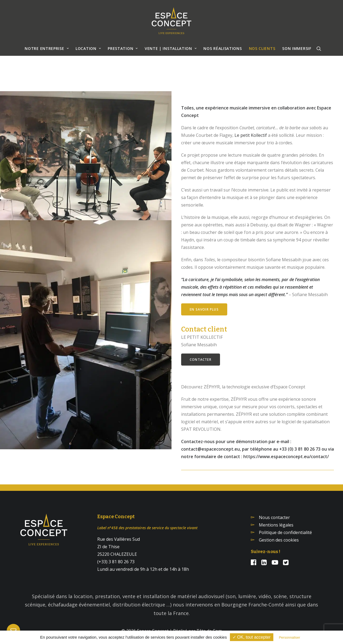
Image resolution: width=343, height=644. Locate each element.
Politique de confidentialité (285, 532)
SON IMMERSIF (297, 48)
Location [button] (88, 48)
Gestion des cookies (279, 540)
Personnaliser (290, 637)
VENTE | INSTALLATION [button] (171, 48)
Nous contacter (274, 517)
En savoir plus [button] (204, 309)
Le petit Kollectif (251, 135)
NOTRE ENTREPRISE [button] (47, 48)
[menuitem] (47, 49)
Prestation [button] (123, 48)
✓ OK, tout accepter (252, 637)
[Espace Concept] (171, 21)
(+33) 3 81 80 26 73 (116, 562)
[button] (319, 49)
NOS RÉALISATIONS (223, 48)
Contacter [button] (201, 360)
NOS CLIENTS (262, 48)
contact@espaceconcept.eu (210, 449)
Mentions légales (276, 525)
